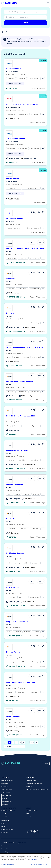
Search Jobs (5, 783)
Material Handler (25, 588)
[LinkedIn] (35, 832)
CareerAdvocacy (6, 817)
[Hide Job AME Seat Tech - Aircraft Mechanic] (32, 376)
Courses (5, 798)
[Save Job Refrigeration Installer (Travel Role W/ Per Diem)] (41, 242)
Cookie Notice (34, 860)
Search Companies (7, 789)
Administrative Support (25, 179)
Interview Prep (6, 802)
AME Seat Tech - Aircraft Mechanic (25, 382)
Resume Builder (7, 795)
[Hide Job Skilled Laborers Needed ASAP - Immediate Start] (32, 341)
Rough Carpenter (25, 717)
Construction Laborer (25, 519)
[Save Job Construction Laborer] (41, 513)
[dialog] (25, 861)
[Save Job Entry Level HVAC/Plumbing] (41, 616)
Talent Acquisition (31, 780)
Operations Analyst (25, 69)
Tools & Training (6, 792)
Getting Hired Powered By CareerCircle (37, 789)
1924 (32, 742)
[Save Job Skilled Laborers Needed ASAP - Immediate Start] (41, 341)
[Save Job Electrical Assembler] (41, 646)
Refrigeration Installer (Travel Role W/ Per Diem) (25, 249)
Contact (46, 764)
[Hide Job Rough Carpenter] (32, 711)
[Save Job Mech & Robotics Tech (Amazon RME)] (41, 410)
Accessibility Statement (8, 852)
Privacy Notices (6, 849)
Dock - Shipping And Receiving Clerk (25, 682)
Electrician (25, 313)
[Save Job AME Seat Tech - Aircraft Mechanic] (41, 376)
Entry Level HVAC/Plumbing (25, 622)
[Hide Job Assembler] (32, 273)
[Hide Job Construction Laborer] (32, 513)
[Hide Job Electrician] (32, 307)
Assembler (25, 279)
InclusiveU (29, 786)
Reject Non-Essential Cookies (39, 864)
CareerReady (5, 814)
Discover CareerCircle (7, 780)
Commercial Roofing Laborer (25, 450)
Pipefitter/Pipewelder (25, 485)
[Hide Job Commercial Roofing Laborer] (32, 444)
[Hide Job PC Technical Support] (32, 212)
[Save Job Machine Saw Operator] (41, 547)
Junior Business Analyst (25, 139)
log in (19, 39)
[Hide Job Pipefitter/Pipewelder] (32, 478)
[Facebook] (28, 832)
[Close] (49, 857)
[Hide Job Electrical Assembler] (32, 646)
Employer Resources (7, 829)
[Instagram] (31, 832)
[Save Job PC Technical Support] (41, 212)
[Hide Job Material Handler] (32, 581)
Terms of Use (5, 846)
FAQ (28, 814)
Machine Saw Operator (25, 553)
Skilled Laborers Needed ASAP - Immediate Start (25, 348)
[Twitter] (38, 832)
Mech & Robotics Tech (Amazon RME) (25, 416)
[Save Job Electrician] (41, 307)
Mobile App (5, 805)
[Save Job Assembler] (41, 273)
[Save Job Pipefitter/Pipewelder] (41, 478)
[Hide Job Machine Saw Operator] (32, 547)
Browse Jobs (5, 786)
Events (3, 826)
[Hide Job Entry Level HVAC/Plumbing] (32, 616)
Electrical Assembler (25, 652)
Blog (3, 823)
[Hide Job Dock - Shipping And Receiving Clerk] (32, 676)
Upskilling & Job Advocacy (8, 811)
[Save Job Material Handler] (41, 581)
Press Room (5, 832)
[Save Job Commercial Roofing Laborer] (41, 444)
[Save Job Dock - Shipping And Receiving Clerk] (41, 676)
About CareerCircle (32, 811)
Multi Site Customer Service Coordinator (25, 104)
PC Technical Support (25, 218)
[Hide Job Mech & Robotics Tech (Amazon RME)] (32, 410)
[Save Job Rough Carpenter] (41, 711)
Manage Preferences (8, 864)
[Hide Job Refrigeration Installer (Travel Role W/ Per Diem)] (32, 242)
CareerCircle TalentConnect (34, 783)
